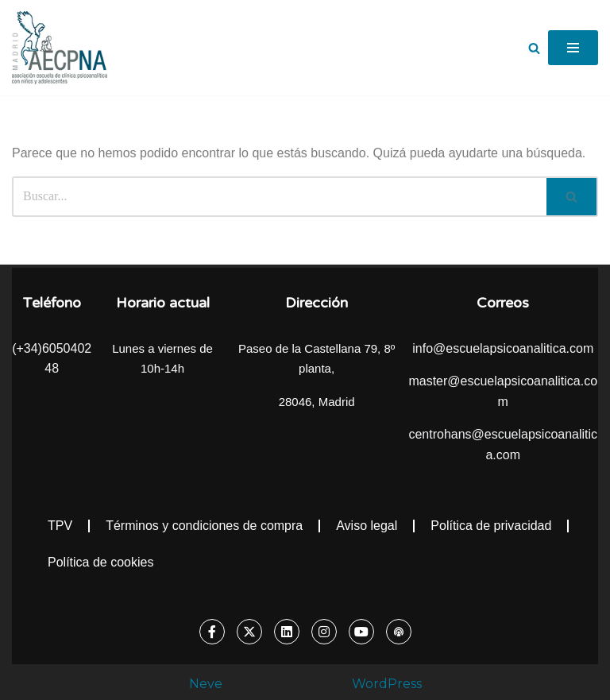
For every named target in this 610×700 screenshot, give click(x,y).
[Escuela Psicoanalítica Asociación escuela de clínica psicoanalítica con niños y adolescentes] (60, 48)
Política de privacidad (491, 526)
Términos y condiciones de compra (204, 526)
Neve (206, 684)
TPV (60, 526)
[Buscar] (534, 48)
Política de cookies (100, 562)
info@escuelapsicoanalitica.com (503, 348)
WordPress (387, 684)
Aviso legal (367, 526)
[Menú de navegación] (573, 48)
